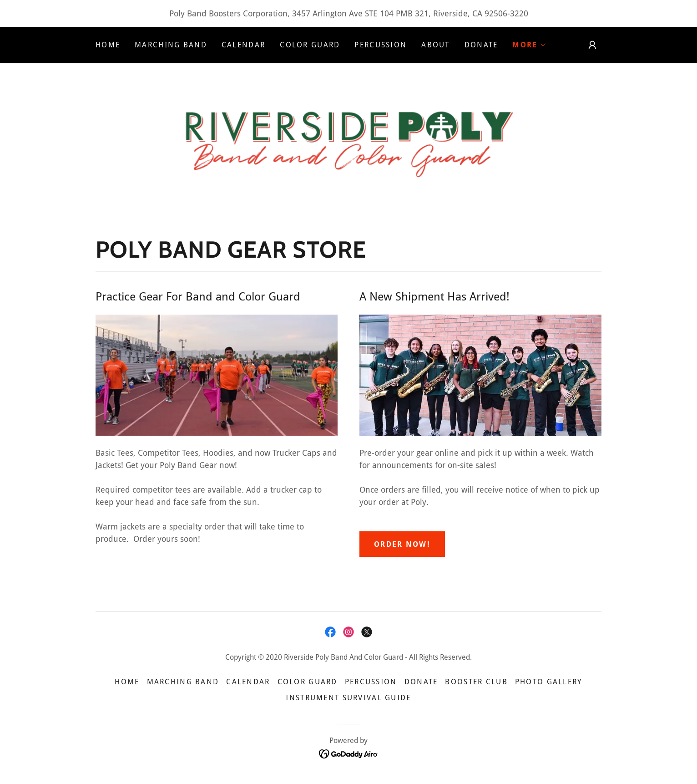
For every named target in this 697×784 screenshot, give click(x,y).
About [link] (435, 45)
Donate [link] (481, 45)
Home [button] (127, 682)
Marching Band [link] (171, 45)
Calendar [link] (243, 45)
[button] (529, 45)
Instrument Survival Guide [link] (348, 698)
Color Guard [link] (310, 45)
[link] (348, 140)
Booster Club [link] (476, 682)
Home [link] (108, 45)
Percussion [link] (381, 45)
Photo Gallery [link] (549, 682)
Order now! (402, 544)
